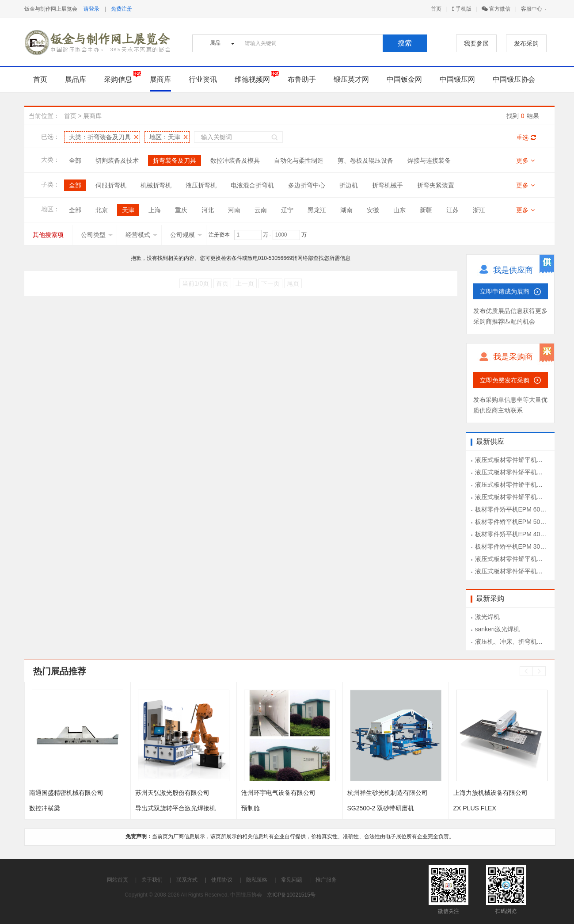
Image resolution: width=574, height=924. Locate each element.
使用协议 (222, 880)
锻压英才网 (351, 79)
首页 (436, 9)
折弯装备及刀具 (175, 160)
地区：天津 (165, 137)
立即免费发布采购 (505, 380)
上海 (155, 210)
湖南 (346, 210)
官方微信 (496, 9)
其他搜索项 (48, 235)
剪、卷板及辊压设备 (365, 160)
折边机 (349, 185)
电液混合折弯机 (252, 185)
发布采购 (526, 43)
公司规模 (186, 235)
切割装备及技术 (117, 160)
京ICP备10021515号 (291, 895)
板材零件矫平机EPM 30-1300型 (519, 546)
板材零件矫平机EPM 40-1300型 (519, 534)
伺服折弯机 (111, 185)
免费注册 (122, 9)
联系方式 (187, 880)
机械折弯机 (156, 185)
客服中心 (532, 9)
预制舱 (251, 808)
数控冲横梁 (45, 808)
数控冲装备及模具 (235, 160)
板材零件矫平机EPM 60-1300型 (519, 509)
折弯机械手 (388, 185)
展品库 (76, 79)
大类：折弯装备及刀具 (100, 137)
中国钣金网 (404, 79)
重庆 (181, 210)
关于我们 (152, 880)
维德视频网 (252, 79)
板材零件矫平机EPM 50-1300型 (519, 522)
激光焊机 (487, 617)
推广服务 (326, 880)
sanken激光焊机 (497, 629)
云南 (261, 210)
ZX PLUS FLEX (475, 808)
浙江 (479, 210)
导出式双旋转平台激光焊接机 (175, 808)
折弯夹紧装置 (436, 185)
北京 (102, 210)
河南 (234, 210)
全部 (75, 160)
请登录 (91, 9)
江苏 (452, 210)
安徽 (373, 210)
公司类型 (97, 235)
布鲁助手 (302, 79)
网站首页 (118, 880)
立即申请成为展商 (505, 291)
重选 (526, 137)
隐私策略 (257, 880)
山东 (399, 210)
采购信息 (118, 79)
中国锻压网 (457, 79)
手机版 (462, 9)
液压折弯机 (201, 185)
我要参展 (476, 43)
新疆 (426, 210)
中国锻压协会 (514, 79)
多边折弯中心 (307, 185)
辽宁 (287, 210)
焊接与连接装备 (429, 160)
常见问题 (292, 880)
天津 (128, 210)
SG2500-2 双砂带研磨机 (381, 808)
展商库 (160, 79)
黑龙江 (317, 210)
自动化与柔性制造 (299, 160)
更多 (525, 160)
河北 (208, 210)
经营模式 (141, 235)
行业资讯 (203, 79)
